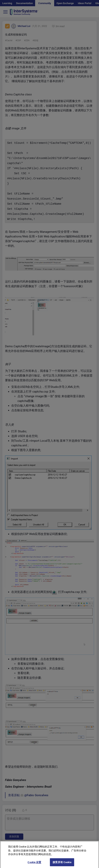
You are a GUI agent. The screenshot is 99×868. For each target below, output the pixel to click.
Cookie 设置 (34, 864)
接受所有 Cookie (62, 864)
